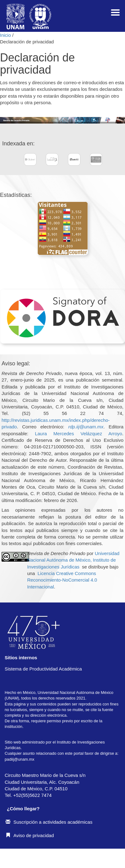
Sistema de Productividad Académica (43, 669)
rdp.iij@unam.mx (86, 427)
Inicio (6, 35)
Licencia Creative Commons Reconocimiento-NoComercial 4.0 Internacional (62, 580)
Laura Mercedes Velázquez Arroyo (79, 434)
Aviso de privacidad (30, 835)
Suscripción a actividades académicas (49, 822)
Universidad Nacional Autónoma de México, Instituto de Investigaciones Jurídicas (73, 560)
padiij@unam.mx (19, 759)
